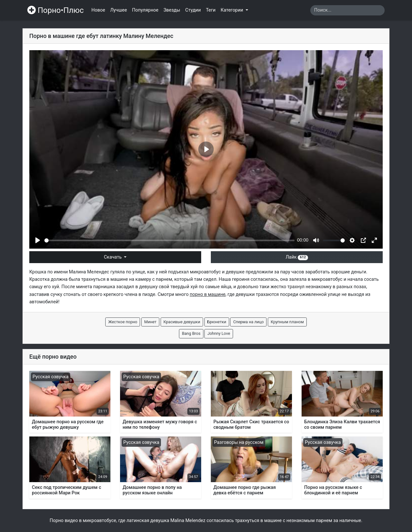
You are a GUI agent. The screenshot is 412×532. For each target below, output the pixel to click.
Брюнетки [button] (217, 322)
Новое (98, 10)
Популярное (145, 10)
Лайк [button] (297, 257)
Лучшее (119, 10)
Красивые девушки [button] (182, 322)
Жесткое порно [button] (123, 322)
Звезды (172, 10)
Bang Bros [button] (191, 333)
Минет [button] (150, 322)
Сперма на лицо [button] (248, 322)
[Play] (38, 240)
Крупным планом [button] (287, 322)
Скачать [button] (113, 257)
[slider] (169, 240)
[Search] (347, 10)
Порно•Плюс (56, 10)
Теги (211, 10)
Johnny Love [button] (219, 333)
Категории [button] (233, 10)
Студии (193, 10)
